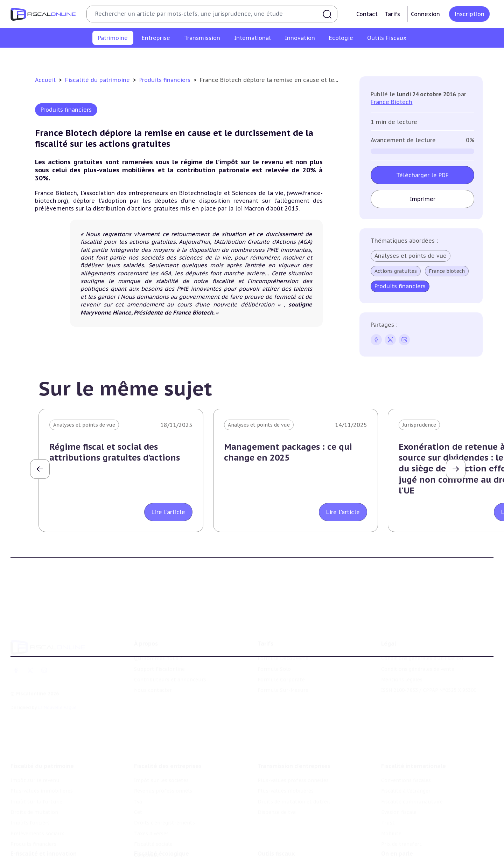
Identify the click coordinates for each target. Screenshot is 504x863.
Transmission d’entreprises (294, 726)
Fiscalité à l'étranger (406, 751)
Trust (388, 783)
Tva (138, 762)
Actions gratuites (396, 271)
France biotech (447, 271)
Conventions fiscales (406, 740)
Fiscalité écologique (162, 822)
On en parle (397, 822)
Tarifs (392, 14)
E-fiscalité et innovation (44, 822)
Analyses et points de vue (411, 256)
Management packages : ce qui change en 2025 (288, 452)
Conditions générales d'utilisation (422, 629)
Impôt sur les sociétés (161, 740)
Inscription (469, 14)
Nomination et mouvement (415, 837)
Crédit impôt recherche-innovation (53, 837)
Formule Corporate (281, 650)
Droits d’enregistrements (164, 783)
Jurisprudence (419, 425)
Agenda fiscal (273, 848)
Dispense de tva (277, 772)
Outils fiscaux (276, 822)
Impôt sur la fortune (206, 57)
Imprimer (423, 199)
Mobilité (391, 794)
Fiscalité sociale (153, 804)
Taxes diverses (151, 794)
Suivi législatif (275, 858)
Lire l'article (168, 512)
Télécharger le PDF (422, 175)
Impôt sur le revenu (77, 57)
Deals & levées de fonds (410, 848)
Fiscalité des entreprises (168, 726)
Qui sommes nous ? (158, 629)
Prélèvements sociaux (371, 57)
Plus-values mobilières (286, 751)
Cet (138, 772)
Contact (367, 14)
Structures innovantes (38, 848)
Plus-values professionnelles (293, 740)
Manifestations (400, 858)
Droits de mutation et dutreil (294, 762)
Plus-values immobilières (141, 57)
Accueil (45, 80)
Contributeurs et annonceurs (170, 650)
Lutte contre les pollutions (168, 837)
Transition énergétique (162, 858)
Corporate (146, 815)
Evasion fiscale (399, 772)
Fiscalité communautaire (412, 762)
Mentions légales (402, 650)
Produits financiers (429, 57)
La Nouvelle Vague (57, 678)
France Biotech (391, 102)
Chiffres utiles (275, 837)
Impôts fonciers (316, 57)
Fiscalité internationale (414, 726)
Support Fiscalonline (159, 640)
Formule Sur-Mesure (283, 661)
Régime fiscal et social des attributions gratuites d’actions (115, 452)
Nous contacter (153, 661)
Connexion (425, 14)
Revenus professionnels (163, 751)
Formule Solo (274, 640)
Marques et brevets (34, 858)
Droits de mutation (264, 57)
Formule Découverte (283, 629)
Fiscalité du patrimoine (98, 80)
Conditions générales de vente (418, 640)
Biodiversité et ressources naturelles (179, 848)
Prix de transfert (401, 804)
